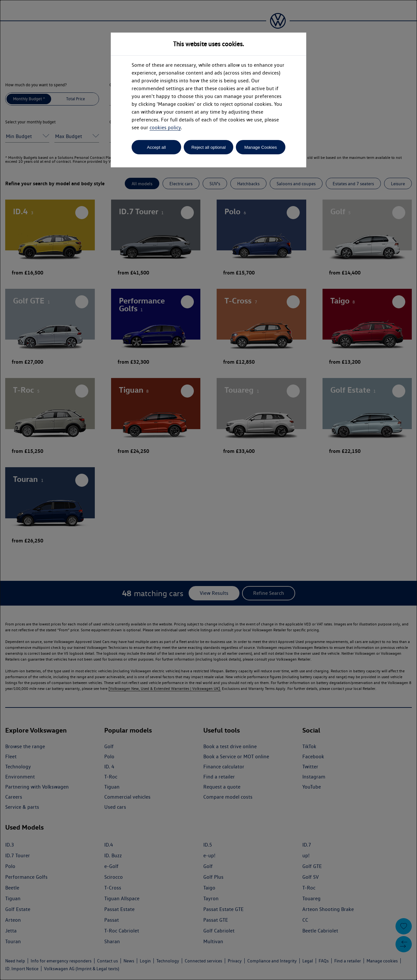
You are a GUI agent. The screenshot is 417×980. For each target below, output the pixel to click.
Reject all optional (208, 147)
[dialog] (208, 490)
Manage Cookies (261, 147)
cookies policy (165, 127)
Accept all (156, 147)
